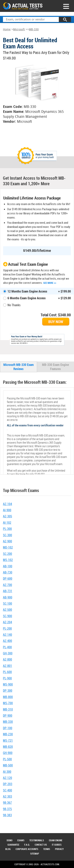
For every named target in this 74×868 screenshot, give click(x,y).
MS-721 (8, 740)
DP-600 (8, 578)
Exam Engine (56, 840)
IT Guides (57, 845)
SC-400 (7, 790)
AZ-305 (7, 516)
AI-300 (7, 772)
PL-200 (7, 628)
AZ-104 (7, 504)
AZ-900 (7, 541)
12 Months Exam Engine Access (27, 291)
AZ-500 (7, 610)
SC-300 (7, 535)
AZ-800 (7, 659)
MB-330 (34, 29)
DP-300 (8, 691)
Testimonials (37, 840)
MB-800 (8, 697)
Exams (21, 840)
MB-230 (8, 734)
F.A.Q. (27, 845)
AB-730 (8, 572)
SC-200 (7, 554)
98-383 (7, 815)
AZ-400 (7, 641)
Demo (10, 840)
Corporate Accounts (27, 849)
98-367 (7, 803)
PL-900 (7, 678)
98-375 (7, 809)
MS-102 (8, 560)
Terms (47, 849)
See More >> (50, 283)
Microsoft (19, 29)
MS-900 (8, 684)
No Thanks (14, 305)
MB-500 (8, 765)
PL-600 (7, 672)
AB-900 (8, 597)
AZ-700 (7, 585)
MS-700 (8, 703)
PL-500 (7, 759)
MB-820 (8, 747)
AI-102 (7, 523)
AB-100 (8, 566)
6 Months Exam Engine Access (27, 298)
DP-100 (8, 728)
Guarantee (13, 845)
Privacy (59, 849)
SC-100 (7, 603)
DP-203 (8, 784)
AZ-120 (7, 778)
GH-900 (8, 753)
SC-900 (7, 616)
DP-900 (8, 716)
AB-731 (8, 591)
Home (7, 29)
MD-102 (8, 547)
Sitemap (35, 854)
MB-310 (8, 709)
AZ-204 (7, 622)
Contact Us (41, 845)
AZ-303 (7, 796)
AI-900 (7, 510)
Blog (8, 849)
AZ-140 (7, 635)
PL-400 (7, 647)
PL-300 (7, 529)
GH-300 (8, 653)
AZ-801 (7, 666)
